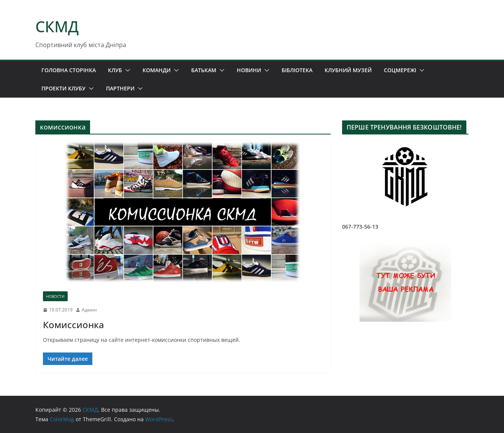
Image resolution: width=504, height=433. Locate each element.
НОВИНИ (249, 70)
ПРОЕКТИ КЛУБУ (63, 88)
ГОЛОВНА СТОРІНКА (69, 70)
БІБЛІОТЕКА (297, 70)
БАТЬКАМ (204, 70)
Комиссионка (74, 325)
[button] (126, 70)
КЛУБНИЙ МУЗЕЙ (348, 70)
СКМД (57, 26)
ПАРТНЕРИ (120, 88)
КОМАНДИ (157, 70)
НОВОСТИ (55, 296)
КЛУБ (115, 70)
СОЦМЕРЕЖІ (400, 70)
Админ (89, 310)
